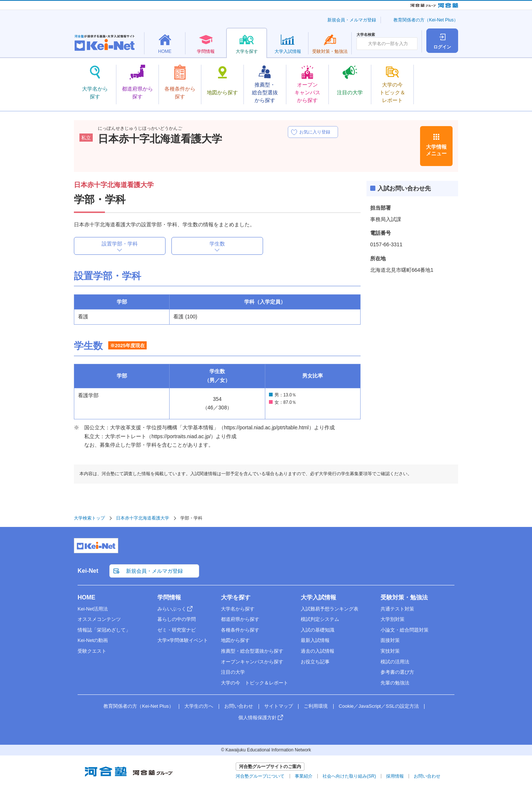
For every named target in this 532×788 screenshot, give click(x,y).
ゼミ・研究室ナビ (177, 630)
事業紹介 (304, 776)
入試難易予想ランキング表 (330, 609)
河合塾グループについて (260, 776)
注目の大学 (233, 672)
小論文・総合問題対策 (405, 630)
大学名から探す (238, 609)
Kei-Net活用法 (93, 609)
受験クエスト (92, 651)
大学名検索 (366, 35)
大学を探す (236, 597)
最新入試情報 (315, 640)
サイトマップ (279, 706)
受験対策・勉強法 (404, 597)
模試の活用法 (395, 662)
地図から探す (235, 640)
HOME (86, 597)
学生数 (217, 244)
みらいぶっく (172, 609)
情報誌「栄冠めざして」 (104, 630)
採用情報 (395, 776)
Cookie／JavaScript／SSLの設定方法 (379, 706)
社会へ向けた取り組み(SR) (349, 776)
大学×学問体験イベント (183, 640)
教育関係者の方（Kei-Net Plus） (426, 20)
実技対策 (390, 651)
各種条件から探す (240, 630)
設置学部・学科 (120, 244)
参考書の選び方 (397, 672)
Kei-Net (88, 571)
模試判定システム (320, 619)
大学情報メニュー (436, 150)
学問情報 (169, 597)
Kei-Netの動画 (93, 640)
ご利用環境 (316, 706)
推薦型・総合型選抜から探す (252, 651)
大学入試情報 (318, 597)
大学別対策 (393, 619)
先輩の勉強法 (395, 683)
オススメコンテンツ (99, 619)
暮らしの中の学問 (177, 619)
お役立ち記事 (315, 662)
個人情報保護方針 (258, 718)
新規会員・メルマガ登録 (352, 20)
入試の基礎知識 (318, 630)
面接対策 (390, 640)
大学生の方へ (199, 706)
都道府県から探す (240, 619)
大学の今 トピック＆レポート (255, 683)
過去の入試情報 (318, 651)
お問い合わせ (239, 706)
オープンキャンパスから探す (252, 662)
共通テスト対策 (397, 609)
